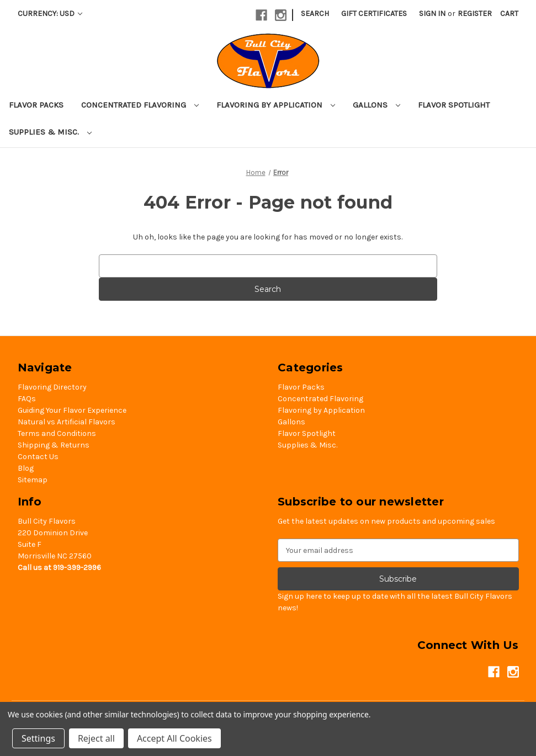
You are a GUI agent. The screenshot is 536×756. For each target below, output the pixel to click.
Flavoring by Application (276, 105)
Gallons (376, 105)
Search (315, 14)
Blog (26, 468)
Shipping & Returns (54, 445)
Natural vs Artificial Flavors (67, 422)
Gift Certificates (374, 14)
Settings (38, 738)
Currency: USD (50, 14)
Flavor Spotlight (454, 105)
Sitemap (33, 480)
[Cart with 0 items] (509, 14)
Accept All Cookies (174, 738)
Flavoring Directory (52, 387)
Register (475, 14)
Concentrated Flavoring (140, 105)
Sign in (432, 14)
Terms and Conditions (57, 433)
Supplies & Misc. (50, 132)
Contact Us (38, 457)
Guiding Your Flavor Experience (72, 410)
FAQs (27, 399)
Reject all (96, 738)
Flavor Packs (36, 105)
